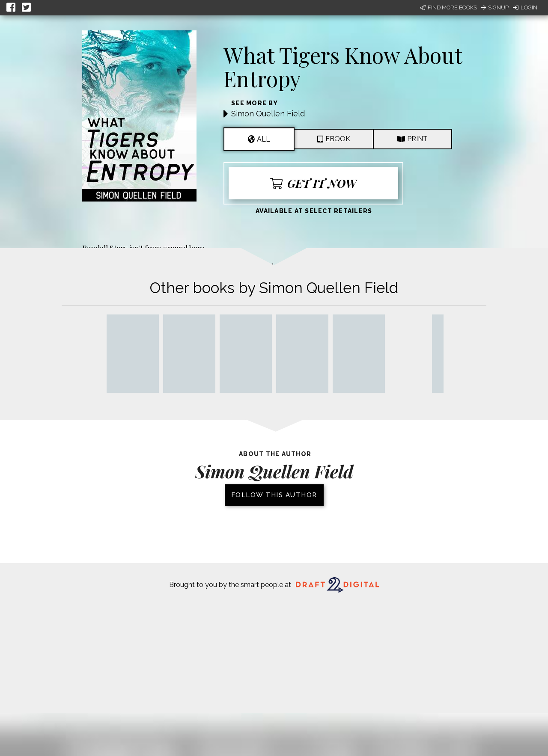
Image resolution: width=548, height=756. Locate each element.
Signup (495, 7)
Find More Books (448, 7)
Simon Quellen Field (268, 114)
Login (525, 7)
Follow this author (274, 495)
